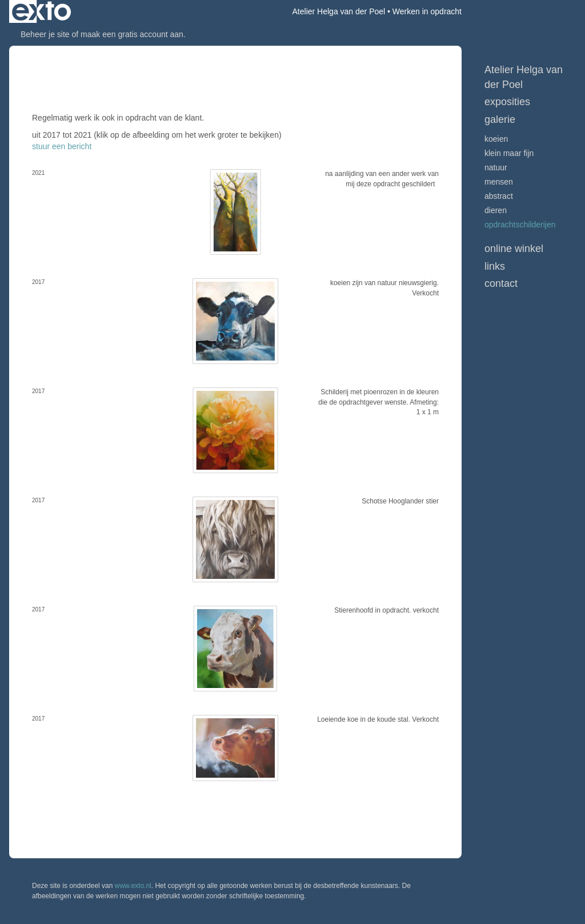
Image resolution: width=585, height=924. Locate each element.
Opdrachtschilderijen (520, 225)
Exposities (507, 102)
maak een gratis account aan (132, 34)
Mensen (499, 182)
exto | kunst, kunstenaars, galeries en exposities (41, 11)
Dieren (496, 210)
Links (495, 266)
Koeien (496, 139)
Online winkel (514, 249)
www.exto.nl (133, 886)
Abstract (499, 196)
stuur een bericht (62, 146)
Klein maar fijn (509, 153)
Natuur (496, 167)
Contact (501, 283)
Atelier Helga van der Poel (339, 11)
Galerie (500, 119)
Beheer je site (45, 34)
